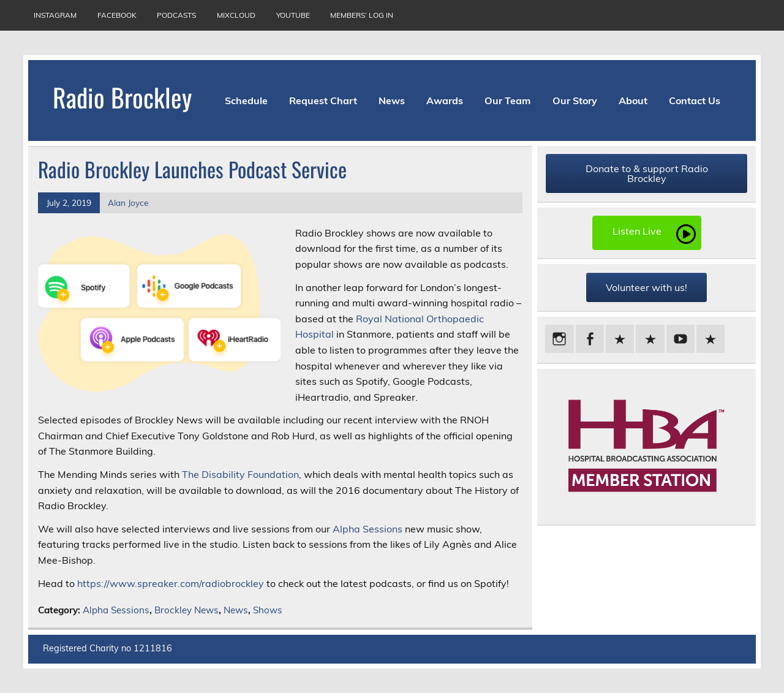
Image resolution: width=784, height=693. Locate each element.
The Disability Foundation (240, 474)
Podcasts (176, 15)
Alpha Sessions (367, 529)
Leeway (723, 649)
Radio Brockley (122, 97)
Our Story (575, 100)
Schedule (246, 100)
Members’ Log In (362, 15)
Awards (445, 100)
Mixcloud (236, 15)
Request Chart (323, 100)
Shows (268, 610)
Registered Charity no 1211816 (107, 648)
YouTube (293, 15)
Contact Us (695, 100)
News (392, 100)
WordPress (664, 649)
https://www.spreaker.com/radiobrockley (171, 583)
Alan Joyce (128, 203)
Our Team (507, 100)
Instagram (55, 15)
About (633, 100)
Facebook (117, 15)
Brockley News (187, 610)
